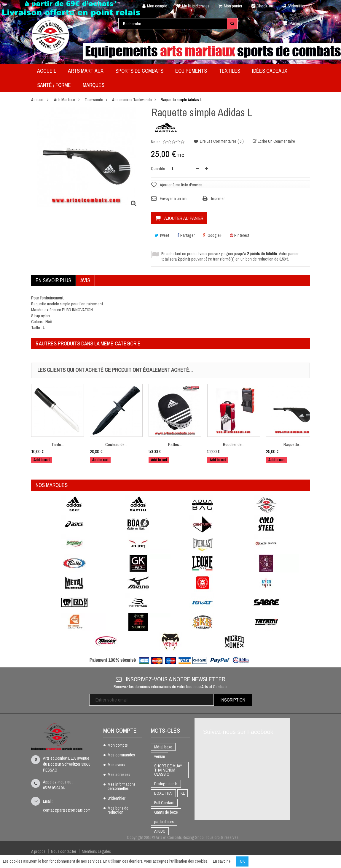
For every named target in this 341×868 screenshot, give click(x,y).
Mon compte (153, 6)
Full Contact (164, 803)
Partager (186, 235)
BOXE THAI (163, 793)
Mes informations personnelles (122, 787)
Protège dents (166, 784)
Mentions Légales (96, 851)
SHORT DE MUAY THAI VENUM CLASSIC (168, 770)
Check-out (263, 6)
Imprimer (218, 199)
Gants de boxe (166, 812)
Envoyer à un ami (174, 199)
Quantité (158, 169)
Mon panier (230, 6)
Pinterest (239, 235)
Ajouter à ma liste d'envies (181, 185)
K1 (183, 793)
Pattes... (175, 444)
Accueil (37, 100)
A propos (38, 851)
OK (242, 861)
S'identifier (294, 6)
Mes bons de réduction (118, 810)
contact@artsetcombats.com (67, 810)
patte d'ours (164, 822)
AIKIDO (160, 831)
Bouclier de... (234, 444)
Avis (85, 280)
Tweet (162, 235)
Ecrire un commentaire (276, 142)
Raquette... (293, 444)
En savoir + (222, 861)
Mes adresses (119, 775)
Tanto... (58, 444)
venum (160, 756)
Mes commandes (121, 755)
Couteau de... (116, 444)
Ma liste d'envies (193, 6)
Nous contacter (63, 851)
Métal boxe (163, 747)
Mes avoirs (116, 765)
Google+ (212, 235)
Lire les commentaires (221, 142)
